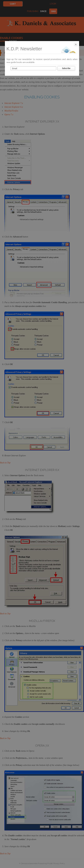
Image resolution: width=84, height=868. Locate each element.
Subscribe (66, 68)
